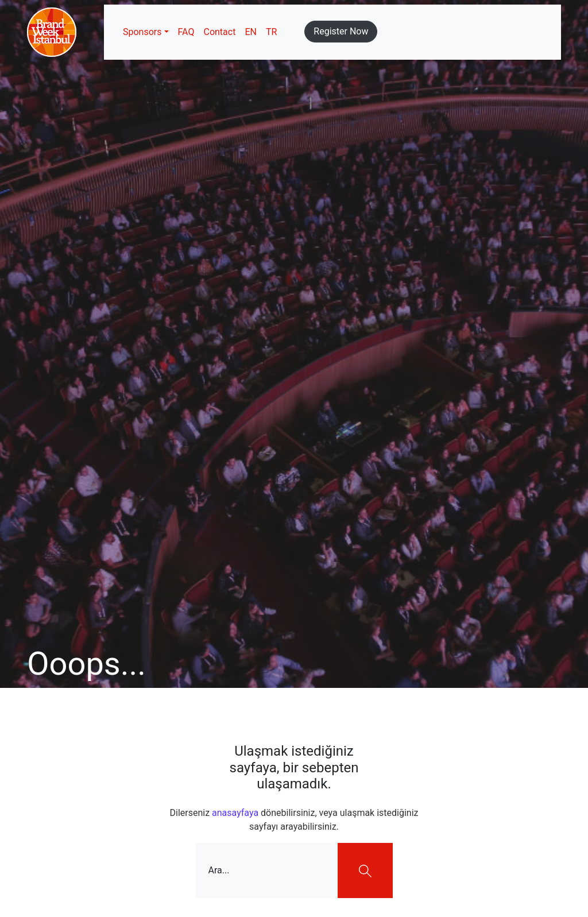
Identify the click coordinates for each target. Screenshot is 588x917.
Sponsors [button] (142, 32)
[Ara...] (267, 870)
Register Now (341, 31)
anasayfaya (235, 813)
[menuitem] (251, 32)
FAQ (186, 32)
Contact (219, 32)
